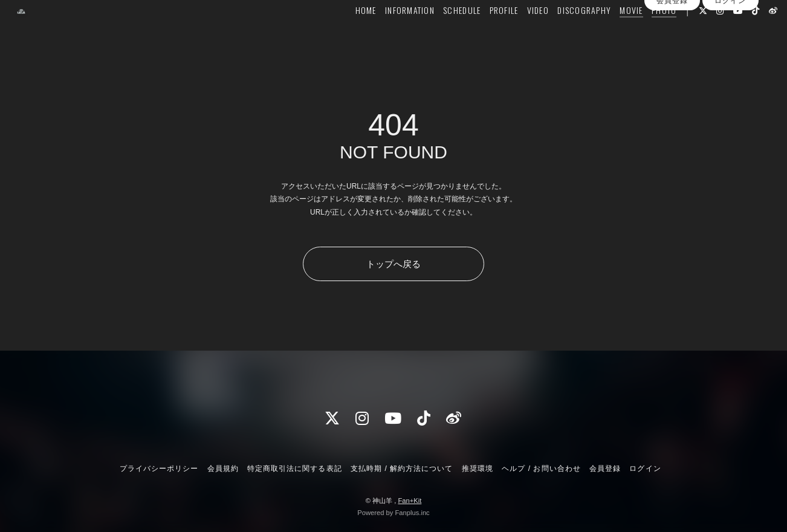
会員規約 (223, 469)
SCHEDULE (441, 34)
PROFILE (483, 34)
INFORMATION (389, 34)
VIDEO (517, 34)
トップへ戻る (393, 264)
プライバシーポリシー (159, 469)
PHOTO (643, 34)
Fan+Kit (410, 501)
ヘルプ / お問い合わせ (541, 469)
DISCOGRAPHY (564, 34)
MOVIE (610, 34)
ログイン (730, 56)
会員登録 (672, 56)
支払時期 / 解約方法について (402, 469)
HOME (345, 34)
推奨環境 (478, 469)
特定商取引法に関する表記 (294, 469)
